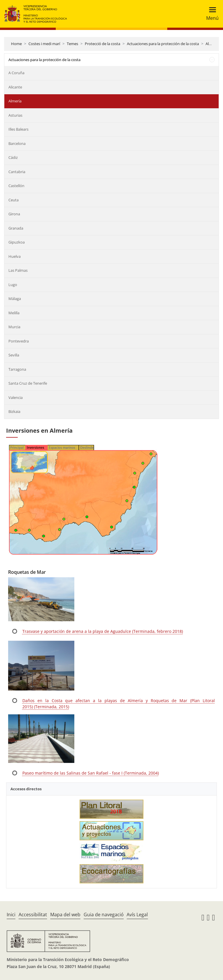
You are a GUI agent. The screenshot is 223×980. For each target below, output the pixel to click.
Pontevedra (19, 341)
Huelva (15, 256)
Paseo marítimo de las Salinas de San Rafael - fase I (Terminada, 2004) (91, 773)
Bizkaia (14, 411)
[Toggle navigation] (211, 14)
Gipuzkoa (17, 242)
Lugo (13, 285)
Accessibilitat (33, 915)
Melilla (14, 313)
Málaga (15, 299)
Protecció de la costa (102, 44)
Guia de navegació (104, 915)
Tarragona (17, 369)
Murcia (14, 327)
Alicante (15, 87)
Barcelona (17, 143)
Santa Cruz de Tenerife (28, 383)
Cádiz (13, 157)
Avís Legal (137, 915)
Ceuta (14, 200)
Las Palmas (18, 270)
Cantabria (17, 172)
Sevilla (14, 355)
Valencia (16, 397)
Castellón (16, 186)
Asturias (15, 115)
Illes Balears (18, 129)
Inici (11, 915)
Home (16, 44)
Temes (72, 44)
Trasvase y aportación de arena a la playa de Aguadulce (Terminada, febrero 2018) (103, 631)
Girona (14, 214)
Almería (15, 101)
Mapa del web (65, 915)
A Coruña (16, 73)
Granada (16, 228)
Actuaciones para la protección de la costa (163, 44)
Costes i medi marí (44, 44)
